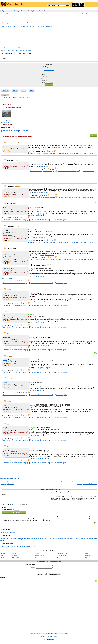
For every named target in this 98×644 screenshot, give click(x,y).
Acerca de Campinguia (36, 636)
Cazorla (2, 540)
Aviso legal (71, 481)
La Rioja (37, 559)
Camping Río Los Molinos (8, 534)
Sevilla (35, 548)
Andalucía (10, 11)
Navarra (2, 560)
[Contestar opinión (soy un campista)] (68, 154)
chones (5, 382)
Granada (19, 548)
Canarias (86, 555)
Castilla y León (16, 557)
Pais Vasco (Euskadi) (17, 560)
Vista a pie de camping (18, 50)
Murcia (86, 559)
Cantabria (3, 557)
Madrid (59, 559)
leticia (5, 360)
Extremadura (87, 557)
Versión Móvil (64, 636)
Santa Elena (47, 540)
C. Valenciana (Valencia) (63, 555)
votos (46, 70)
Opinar (49, 85)
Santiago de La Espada (59, 540)
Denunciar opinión (87, 154)
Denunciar (6, 120)
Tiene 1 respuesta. (8, 278)
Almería (2, 548)
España (4, 11)
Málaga (30, 548)
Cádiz (8, 548)
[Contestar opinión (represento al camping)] (42, 154)
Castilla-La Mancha (40, 557)
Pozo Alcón (39, 540)
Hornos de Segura (18, 540)
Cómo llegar (6, 50)
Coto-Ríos (9, 540)
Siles (25, 11)
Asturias (37, 555)
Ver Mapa (28, 50)
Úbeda (81, 540)
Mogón (33, 540)
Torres (2, 542)
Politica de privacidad (52, 639)
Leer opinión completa (46, 149)
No (53, 152)
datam (5, 450)
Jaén (18, 47)
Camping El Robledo (6, 14)
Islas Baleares (16, 559)
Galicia (2, 559)
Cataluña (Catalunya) (62, 557)
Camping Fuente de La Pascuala (89, 14)
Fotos (24, 90)
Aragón (14, 555)
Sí (50, 152)
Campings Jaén (18, 11)
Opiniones (5, 90)
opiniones (51, 70)
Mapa (32, 90)
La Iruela (27, 540)
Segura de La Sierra (73, 540)
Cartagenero (7, 269)
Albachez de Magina (90, 540)
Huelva (24, 548)
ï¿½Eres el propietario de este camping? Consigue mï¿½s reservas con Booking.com (27, 26)
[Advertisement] (83, 33)
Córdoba (13, 548)
